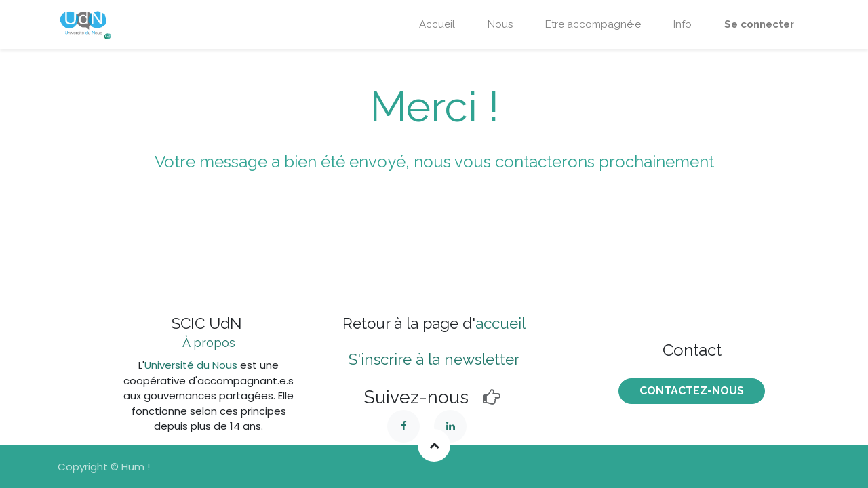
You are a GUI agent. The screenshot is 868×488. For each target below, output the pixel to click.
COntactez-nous (692, 391)
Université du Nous (191, 365)
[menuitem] (437, 25)
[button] (434, 445)
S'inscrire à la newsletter (434, 359)
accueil (500, 323)
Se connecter (759, 24)
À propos (209, 343)
